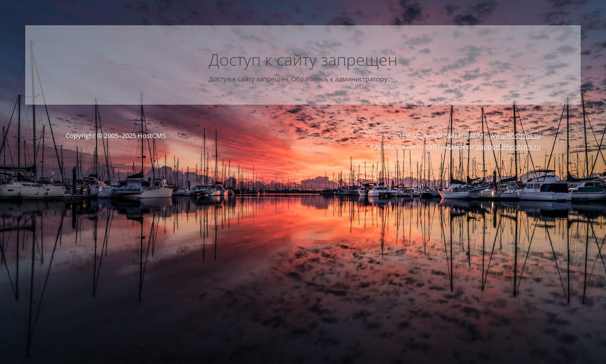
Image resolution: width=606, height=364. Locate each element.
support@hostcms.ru (509, 147)
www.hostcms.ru (516, 135)
